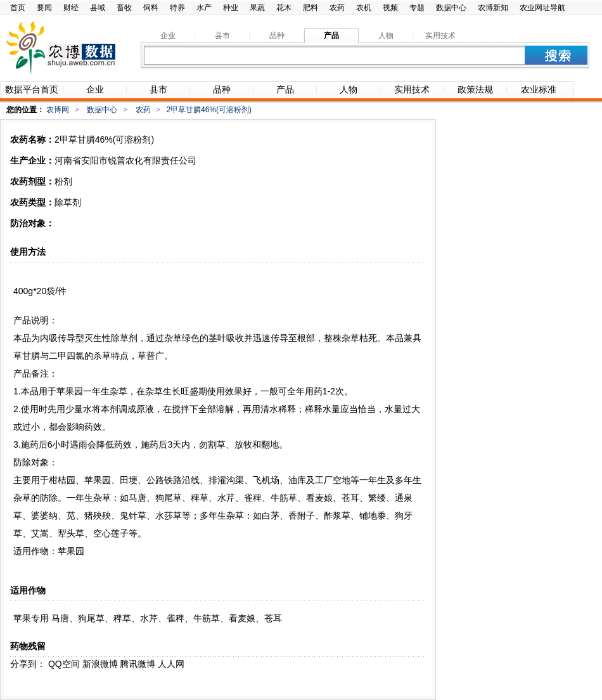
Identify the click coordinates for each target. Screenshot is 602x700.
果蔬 (257, 8)
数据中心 (451, 8)
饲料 (151, 8)
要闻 (44, 8)
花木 (284, 8)
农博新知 (493, 8)
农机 (364, 8)
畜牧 (124, 8)
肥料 (311, 8)
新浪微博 (100, 664)
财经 (71, 8)
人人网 (171, 664)
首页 (18, 8)
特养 (177, 8)
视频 (390, 8)
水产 (204, 8)
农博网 (58, 110)
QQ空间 (64, 664)
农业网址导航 (542, 8)
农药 (337, 8)
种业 (231, 8)
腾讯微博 (138, 664)
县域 (98, 8)
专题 (417, 8)
